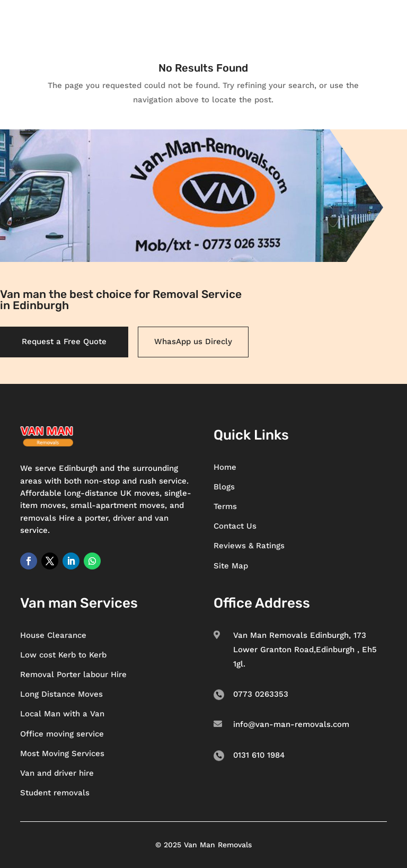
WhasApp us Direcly (193, 341)
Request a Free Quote (64, 341)
